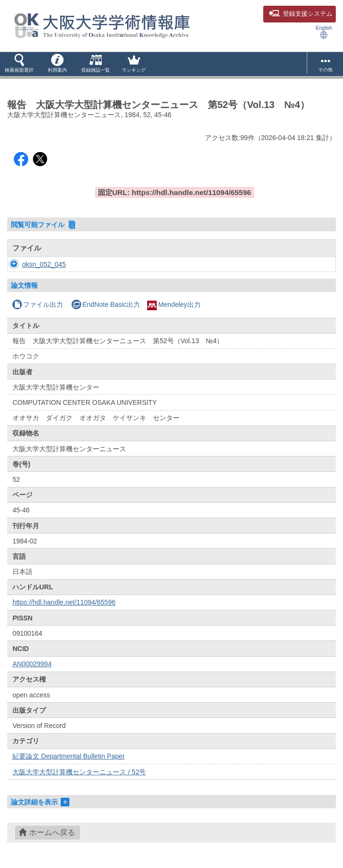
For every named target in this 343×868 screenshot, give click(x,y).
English (324, 32)
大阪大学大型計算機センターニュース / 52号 (79, 772)
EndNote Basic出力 (106, 304)
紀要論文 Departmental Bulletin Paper (69, 756)
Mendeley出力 (174, 304)
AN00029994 (32, 664)
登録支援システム (301, 14)
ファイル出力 (38, 304)
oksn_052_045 (44, 264)
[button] (19, 64)
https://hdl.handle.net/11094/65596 (64, 602)
